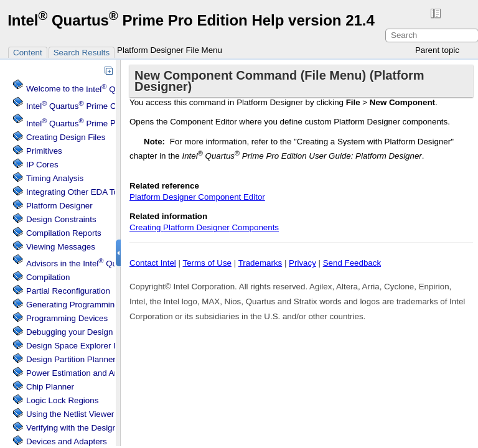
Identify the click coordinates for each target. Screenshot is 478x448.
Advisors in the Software (113, 264)
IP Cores (42, 165)
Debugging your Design (69, 332)
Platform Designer (59, 206)
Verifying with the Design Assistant (89, 428)
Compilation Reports (64, 233)
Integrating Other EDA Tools (77, 192)
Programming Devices (67, 318)
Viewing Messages (61, 247)
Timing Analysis (55, 178)
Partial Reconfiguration (68, 291)
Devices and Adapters (67, 441)
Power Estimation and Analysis (83, 373)
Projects (83, 124)
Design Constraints (61, 219)
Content (28, 53)
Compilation (48, 277)
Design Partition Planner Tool (80, 359)
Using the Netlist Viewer (70, 414)
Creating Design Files (66, 137)
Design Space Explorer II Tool (81, 346)
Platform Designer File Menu (170, 50)
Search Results (82, 53)
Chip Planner (50, 387)
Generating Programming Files (83, 305)
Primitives (44, 151)
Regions (62, 400)
